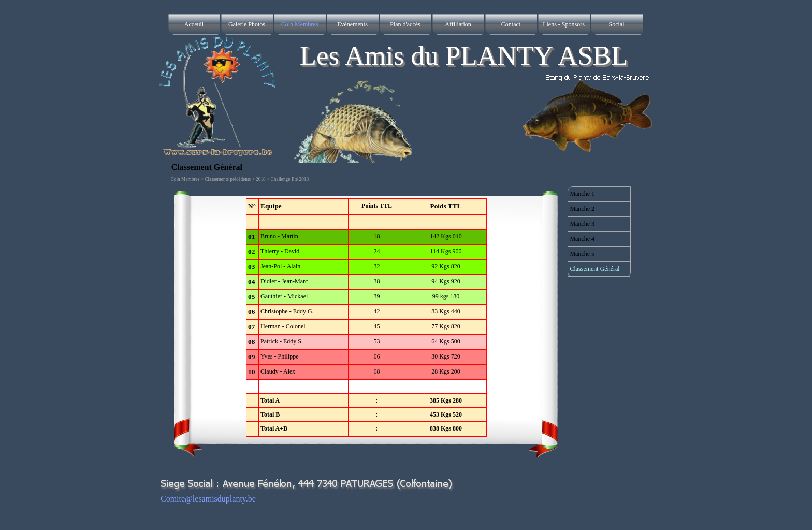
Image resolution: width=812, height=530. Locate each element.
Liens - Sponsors (564, 24)
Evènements (352, 24)
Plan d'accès (405, 24)
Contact (511, 24)
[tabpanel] (367, 318)
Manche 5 (582, 254)
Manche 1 (582, 194)
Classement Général (594, 269)
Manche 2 (582, 209)
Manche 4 (582, 239)
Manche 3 (582, 224)
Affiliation (458, 24)
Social (617, 24)
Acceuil (194, 24)
